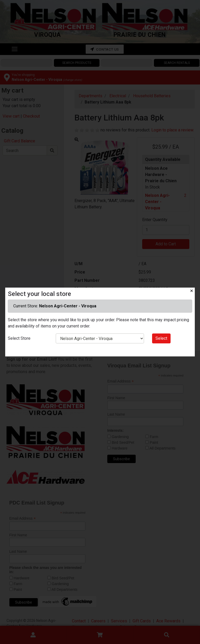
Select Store (19, 338)
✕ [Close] (192, 291)
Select (161, 338)
